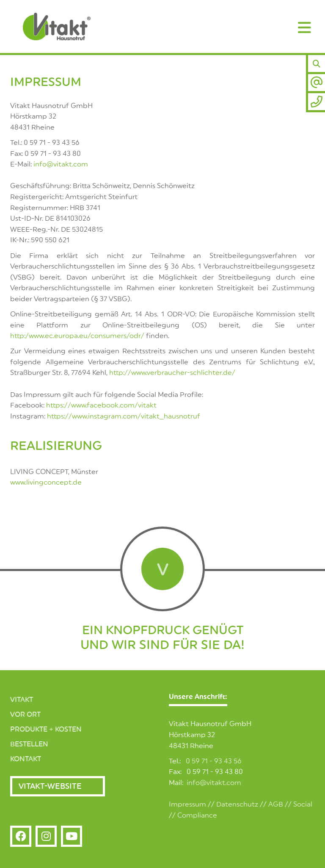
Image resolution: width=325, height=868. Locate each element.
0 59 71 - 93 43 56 (214, 761)
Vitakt (22, 700)
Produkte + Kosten (46, 729)
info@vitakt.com (61, 164)
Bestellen (29, 744)
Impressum (187, 804)
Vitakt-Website (50, 786)
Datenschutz (237, 804)
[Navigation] (305, 27)
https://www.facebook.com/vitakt (101, 405)
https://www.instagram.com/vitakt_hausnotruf (124, 416)
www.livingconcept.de (46, 483)
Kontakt (26, 759)
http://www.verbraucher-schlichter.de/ (172, 373)
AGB (276, 804)
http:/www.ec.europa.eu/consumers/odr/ (77, 336)
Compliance (197, 815)
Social (303, 804)
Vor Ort (25, 715)
